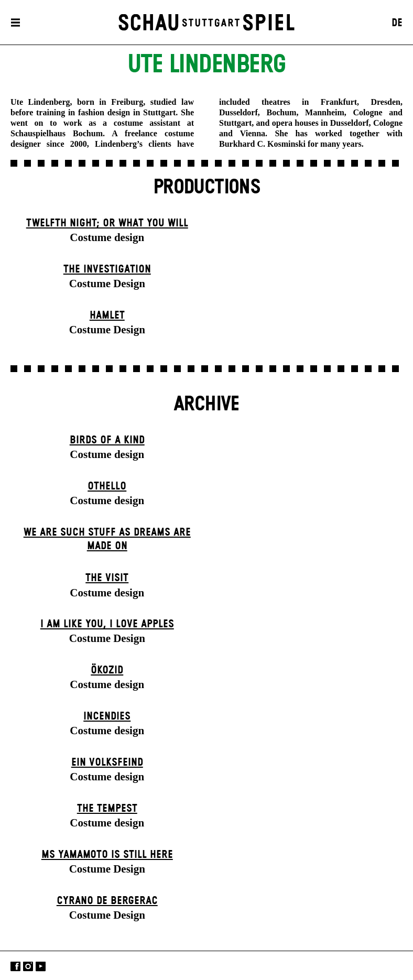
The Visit (107, 578)
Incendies (107, 716)
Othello (107, 486)
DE (397, 23)
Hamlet (107, 315)
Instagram (28, 967)
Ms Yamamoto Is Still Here (107, 855)
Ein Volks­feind (107, 763)
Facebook (15, 967)
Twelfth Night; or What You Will (107, 223)
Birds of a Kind (107, 440)
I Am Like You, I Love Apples (107, 624)
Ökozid (107, 670)
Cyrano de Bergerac (107, 901)
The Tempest (107, 809)
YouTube (41, 967)
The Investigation (107, 269)
